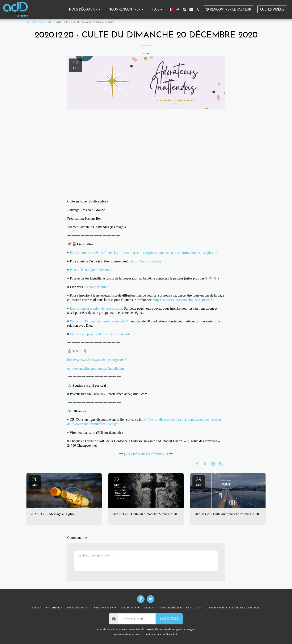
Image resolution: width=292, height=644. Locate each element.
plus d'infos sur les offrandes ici (146, 454)
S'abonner (169, 618)
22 (117, 481)
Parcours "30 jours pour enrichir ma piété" (99, 321)
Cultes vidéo (45, 22)
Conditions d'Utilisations (126, 634)
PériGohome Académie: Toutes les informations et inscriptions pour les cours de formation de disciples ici (144, 253)
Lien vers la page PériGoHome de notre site (100, 334)
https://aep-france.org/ (147, 261)
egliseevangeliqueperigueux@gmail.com (95, 368)
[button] (86, 9)
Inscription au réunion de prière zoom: (96, 308)
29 (199, 481)
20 (35, 481)
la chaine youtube (96, 287)
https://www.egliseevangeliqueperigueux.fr (183, 300)
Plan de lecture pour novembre (91, 270)
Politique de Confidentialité (162, 634)
